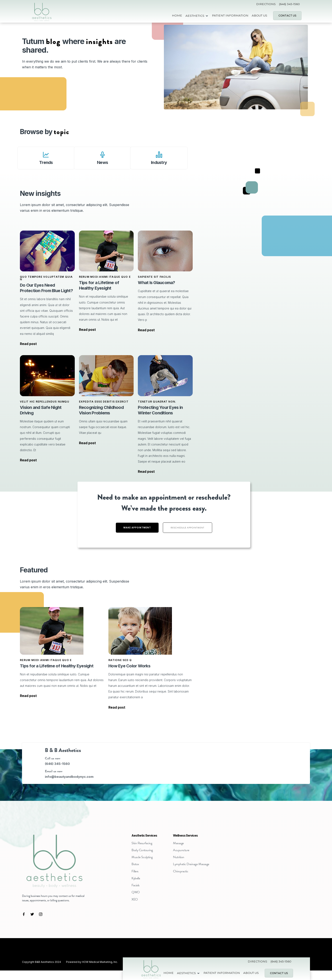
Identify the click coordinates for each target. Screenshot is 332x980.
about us (259, 15)
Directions (266, 4)
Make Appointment (137, 528)
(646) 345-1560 (289, 4)
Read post (28, 344)
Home (177, 15)
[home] (41, 16)
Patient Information (230, 15)
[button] (197, 16)
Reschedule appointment (187, 528)
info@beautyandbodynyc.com (69, 777)
